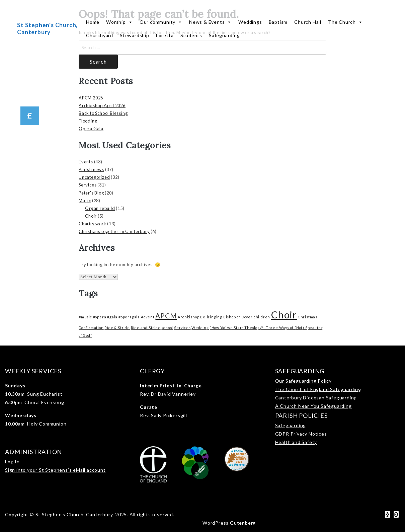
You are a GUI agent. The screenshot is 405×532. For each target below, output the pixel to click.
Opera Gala (91, 129)
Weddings (250, 22)
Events (86, 162)
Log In (12, 462)
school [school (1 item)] (167, 328)
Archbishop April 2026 (102, 105)
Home (93, 22)
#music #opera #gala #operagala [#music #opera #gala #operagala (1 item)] (109, 317)
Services (88, 185)
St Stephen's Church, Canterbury (47, 28)
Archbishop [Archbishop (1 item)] (188, 317)
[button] (30, 116)
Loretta (165, 35)
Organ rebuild (100, 208)
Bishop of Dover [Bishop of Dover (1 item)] (238, 317)
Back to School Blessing (103, 113)
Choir (91, 216)
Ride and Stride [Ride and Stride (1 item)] (146, 328)
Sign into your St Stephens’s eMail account (55, 470)
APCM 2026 (91, 98)
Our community (161, 22)
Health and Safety (296, 442)
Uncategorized (94, 177)
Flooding (88, 121)
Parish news (91, 169)
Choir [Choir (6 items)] (284, 315)
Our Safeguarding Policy (303, 381)
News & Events (210, 22)
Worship (119, 22)
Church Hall (308, 22)
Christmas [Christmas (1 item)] (308, 317)
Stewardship (135, 35)
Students (191, 35)
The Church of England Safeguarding (318, 389)
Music (85, 201)
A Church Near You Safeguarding (313, 406)
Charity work (93, 224)
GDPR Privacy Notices (301, 434)
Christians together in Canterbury (114, 231)
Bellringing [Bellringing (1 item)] (211, 317)
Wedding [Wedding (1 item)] (200, 328)
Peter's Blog (91, 193)
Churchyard (100, 35)
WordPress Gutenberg (229, 523)
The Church (345, 22)
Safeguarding (224, 35)
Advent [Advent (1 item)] (148, 317)
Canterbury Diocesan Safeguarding (316, 398)
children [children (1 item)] (262, 317)
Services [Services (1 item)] (182, 328)
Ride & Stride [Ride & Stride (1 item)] (117, 328)
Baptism (278, 22)
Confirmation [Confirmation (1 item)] (91, 328)
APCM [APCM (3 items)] (166, 316)
